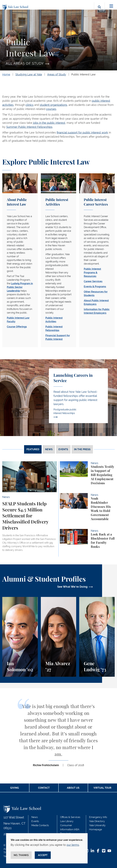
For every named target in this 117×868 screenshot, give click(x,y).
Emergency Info (98, 817)
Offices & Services (70, 817)
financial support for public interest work (82, 133)
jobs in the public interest (49, 123)
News (35, 817)
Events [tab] (63, 449)
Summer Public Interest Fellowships (29, 127)
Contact (44, 788)
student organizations (53, 105)
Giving (15, 788)
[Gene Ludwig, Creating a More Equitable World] (97, 637)
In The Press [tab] (82, 449)
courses (51, 109)
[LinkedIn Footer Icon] (92, 851)
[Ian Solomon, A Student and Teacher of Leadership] (20, 637)
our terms (73, 845)
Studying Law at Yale (29, 74)
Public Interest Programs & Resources (92, 273)
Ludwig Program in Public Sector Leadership (20, 287)
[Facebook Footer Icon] (98, 851)
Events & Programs (95, 287)
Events (35, 821)
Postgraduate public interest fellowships (65, 413)
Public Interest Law (83, 74)
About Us (73, 788)
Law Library (67, 821)
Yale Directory (97, 821)
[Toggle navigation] (111, 6)
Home (6, 74)
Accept (43, 855)
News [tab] (49, 449)
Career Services (93, 281)
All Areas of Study (25, 63)
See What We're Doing (72, 587)
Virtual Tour (102, 788)
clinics (30, 105)
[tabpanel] (58, 509)
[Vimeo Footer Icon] (104, 851)
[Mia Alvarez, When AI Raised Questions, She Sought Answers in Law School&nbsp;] (59, 637)
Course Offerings (17, 327)
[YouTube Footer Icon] (109, 851)
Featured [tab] (33, 449)
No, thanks (21, 855)
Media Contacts (40, 825)
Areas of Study (57, 74)
